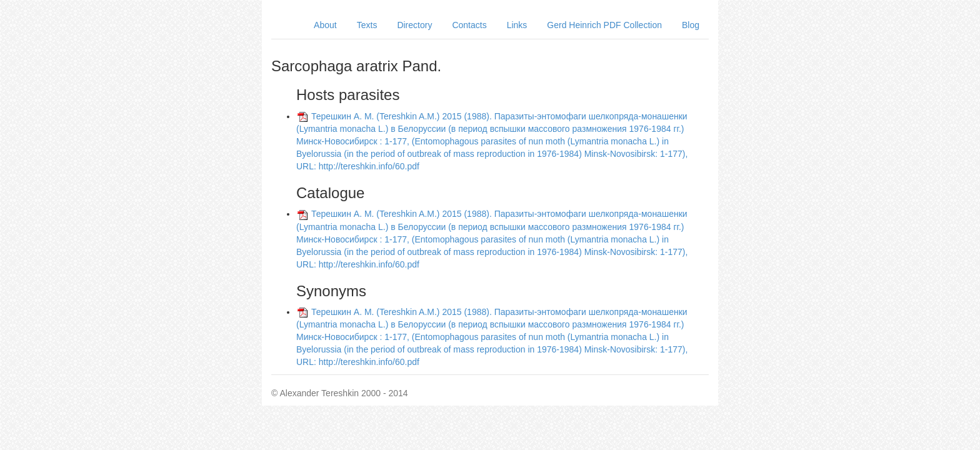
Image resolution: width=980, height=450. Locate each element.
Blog (691, 25)
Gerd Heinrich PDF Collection (604, 25)
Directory (414, 25)
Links (517, 25)
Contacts (469, 25)
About (325, 25)
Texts (367, 25)
